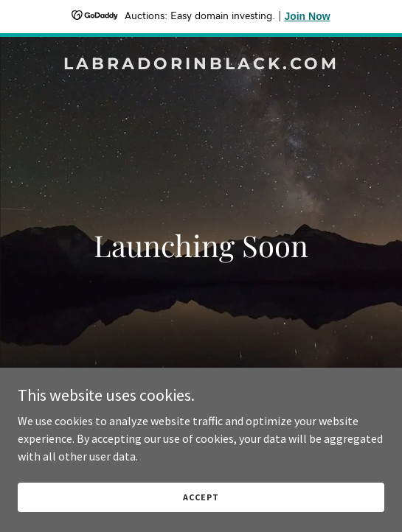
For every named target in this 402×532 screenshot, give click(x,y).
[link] (201, 65)
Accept (201, 497)
